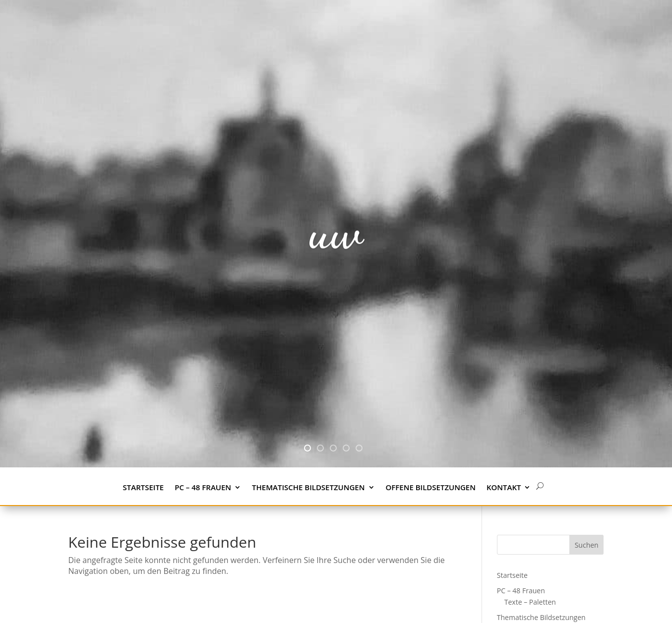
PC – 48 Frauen (203, 488)
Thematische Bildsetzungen (308, 488)
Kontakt (504, 488)
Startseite (144, 488)
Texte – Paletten (530, 602)
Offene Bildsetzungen (431, 488)
